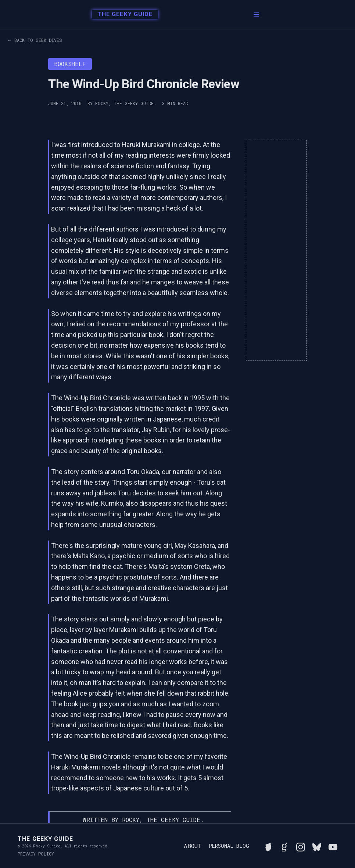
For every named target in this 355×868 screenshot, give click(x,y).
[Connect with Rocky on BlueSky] (317, 846)
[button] (257, 15)
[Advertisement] (276, 250)
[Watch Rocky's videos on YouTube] (333, 846)
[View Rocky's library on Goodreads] (284, 846)
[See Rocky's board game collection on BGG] (268, 846)
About (193, 846)
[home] (123, 15)
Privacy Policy (36, 854)
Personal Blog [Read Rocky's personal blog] (229, 846)
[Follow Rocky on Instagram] (301, 846)
